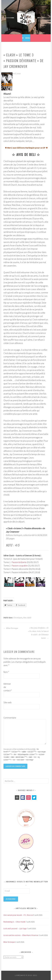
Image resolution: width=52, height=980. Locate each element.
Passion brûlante (19, 562)
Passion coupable (20, 566)
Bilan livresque (11, 628)
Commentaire (8, 718)
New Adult (27, 618)
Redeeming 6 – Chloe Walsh (14, 922)
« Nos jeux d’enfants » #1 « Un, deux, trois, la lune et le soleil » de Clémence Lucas (38, 633)
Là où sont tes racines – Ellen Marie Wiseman (21, 935)
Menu (28, 38)
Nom (6, 672)
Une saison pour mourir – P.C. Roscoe (18, 915)
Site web (7, 702)
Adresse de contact (8, 687)
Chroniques (18, 618)
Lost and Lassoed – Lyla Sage (15, 928)
